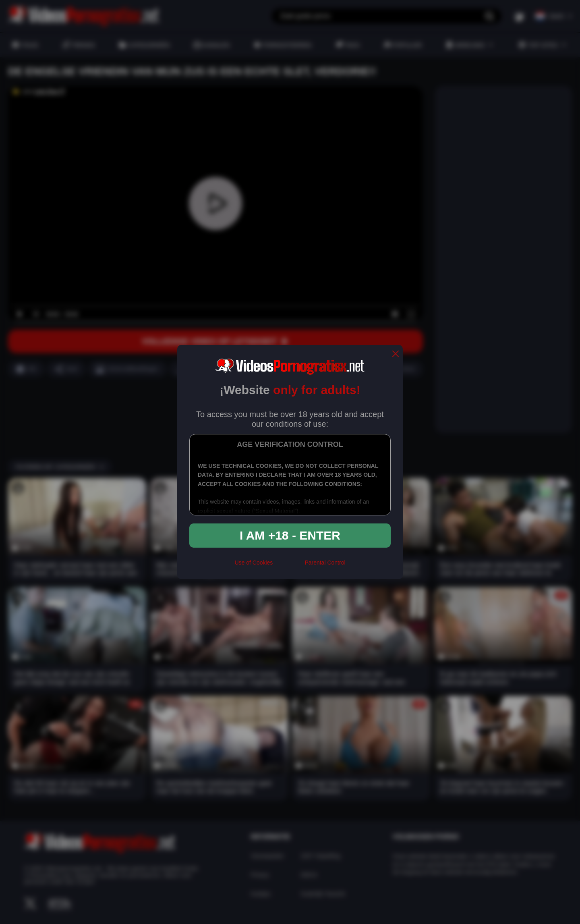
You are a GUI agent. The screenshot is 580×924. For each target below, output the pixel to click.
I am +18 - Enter (290, 535)
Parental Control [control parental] (325, 563)
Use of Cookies (254, 563)
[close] (396, 354)
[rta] (289, 566)
